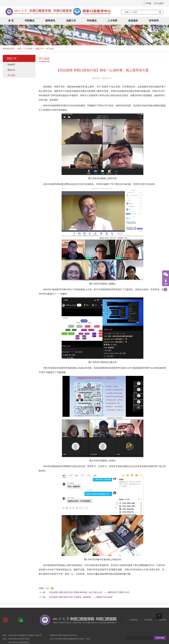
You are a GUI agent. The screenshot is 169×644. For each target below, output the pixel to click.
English (160, 3)
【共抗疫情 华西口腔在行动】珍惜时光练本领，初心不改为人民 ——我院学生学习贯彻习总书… (90, 592)
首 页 (11, 21)
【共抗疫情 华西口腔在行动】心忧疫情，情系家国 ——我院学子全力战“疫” (81, 597)
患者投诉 (134, 620)
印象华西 (162, 620)
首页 (19, 49)
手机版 (148, 3)
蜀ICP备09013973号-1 (68, 635)
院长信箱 (148, 620)
